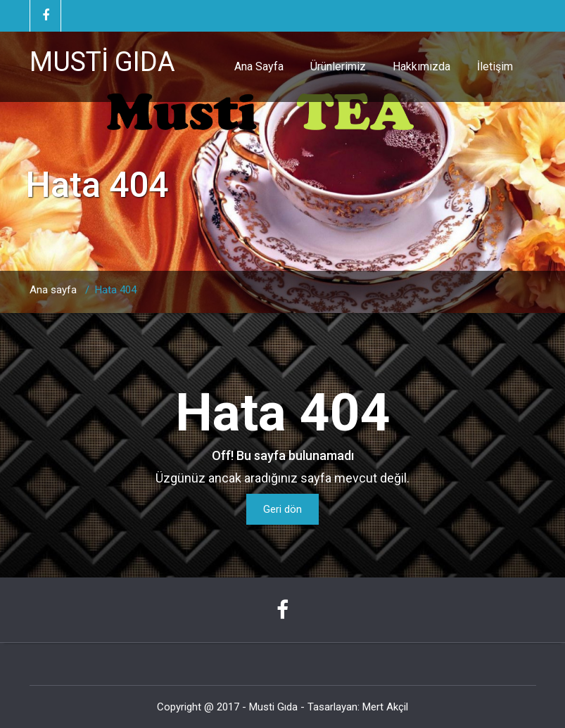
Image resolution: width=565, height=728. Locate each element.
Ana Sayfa (259, 66)
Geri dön (282, 509)
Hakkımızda (421, 66)
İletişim (495, 66)
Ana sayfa (53, 290)
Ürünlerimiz (338, 66)
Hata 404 (116, 290)
